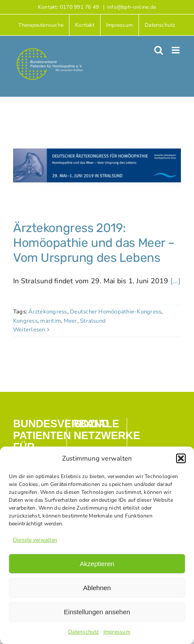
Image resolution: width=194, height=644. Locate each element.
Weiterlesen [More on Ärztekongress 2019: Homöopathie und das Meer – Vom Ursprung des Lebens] (29, 330)
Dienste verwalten (35, 540)
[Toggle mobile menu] (176, 50)
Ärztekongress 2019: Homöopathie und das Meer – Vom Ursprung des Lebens (94, 243)
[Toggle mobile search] (159, 50)
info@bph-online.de (132, 7)
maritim (50, 321)
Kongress (25, 321)
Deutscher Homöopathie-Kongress (116, 312)
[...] (175, 281)
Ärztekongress (48, 312)
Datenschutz (84, 632)
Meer (71, 321)
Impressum (117, 632)
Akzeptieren (97, 564)
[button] (181, 458)
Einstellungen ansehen (97, 612)
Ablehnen (97, 588)
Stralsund (93, 321)
